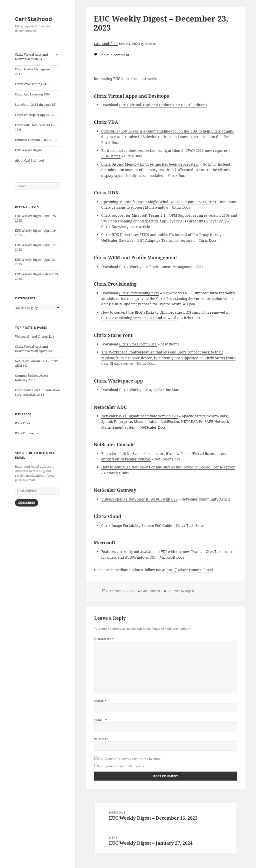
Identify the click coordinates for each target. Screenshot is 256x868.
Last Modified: (106, 44)
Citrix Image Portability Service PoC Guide (137, 525)
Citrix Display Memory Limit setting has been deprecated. (150, 164)
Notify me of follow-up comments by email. (130, 759)
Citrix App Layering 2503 (33, 94)
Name (100, 701)
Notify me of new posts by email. (123, 766)
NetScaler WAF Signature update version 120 (139, 416)
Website (101, 739)
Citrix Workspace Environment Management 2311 (161, 267)
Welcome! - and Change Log (34, 337)
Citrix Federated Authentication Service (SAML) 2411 (37, 392)
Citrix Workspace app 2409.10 (36, 115)
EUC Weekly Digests (29, 150)
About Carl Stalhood (29, 160)
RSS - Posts (22, 423)
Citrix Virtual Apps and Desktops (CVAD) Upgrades (33, 349)
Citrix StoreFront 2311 (138, 344)
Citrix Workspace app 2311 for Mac (149, 390)
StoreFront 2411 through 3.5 (35, 105)
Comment (104, 639)
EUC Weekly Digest (181, 591)
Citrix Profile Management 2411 (34, 72)
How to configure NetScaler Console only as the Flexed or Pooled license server (168, 467)
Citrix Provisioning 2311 (139, 293)
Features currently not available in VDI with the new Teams (152, 551)
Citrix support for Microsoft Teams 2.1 (133, 215)
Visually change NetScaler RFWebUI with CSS (139, 499)
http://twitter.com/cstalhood (190, 570)
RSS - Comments (26, 433)
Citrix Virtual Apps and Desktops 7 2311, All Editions (163, 105)
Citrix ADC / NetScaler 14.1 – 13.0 (35, 127)
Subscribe (27, 503)
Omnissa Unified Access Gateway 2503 (32, 378)
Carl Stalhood (33, 19)
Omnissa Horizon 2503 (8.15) (36, 140)
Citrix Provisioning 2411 (32, 84)
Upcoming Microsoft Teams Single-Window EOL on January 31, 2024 (159, 202)
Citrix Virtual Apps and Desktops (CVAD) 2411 (31, 57)
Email (101, 720)
